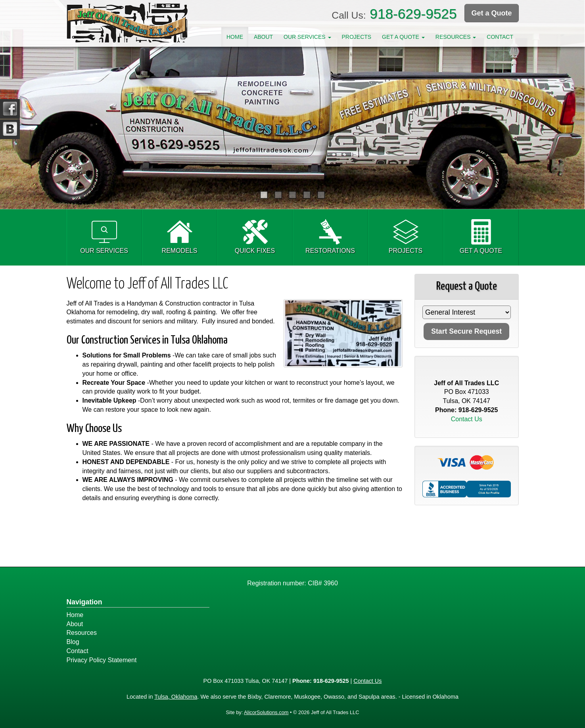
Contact (500, 37)
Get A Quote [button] (403, 37)
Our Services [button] (307, 37)
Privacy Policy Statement (102, 660)
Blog (73, 642)
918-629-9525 (413, 14)
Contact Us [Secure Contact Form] (467, 419)
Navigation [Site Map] (84, 602)
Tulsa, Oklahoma (176, 697)
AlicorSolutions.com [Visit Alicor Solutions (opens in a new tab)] (266, 712)
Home (235, 37)
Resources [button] (456, 37)
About (263, 37)
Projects (356, 37)
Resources (82, 633)
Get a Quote (491, 13)
